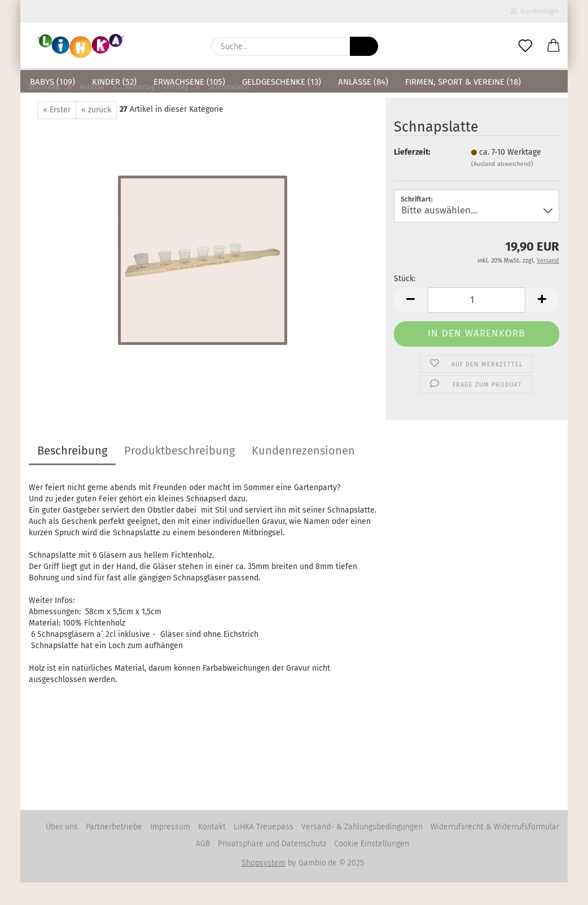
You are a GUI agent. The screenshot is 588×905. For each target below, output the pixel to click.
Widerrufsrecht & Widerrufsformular (495, 849)
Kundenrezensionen (303, 473)
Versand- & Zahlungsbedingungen (362, 849)
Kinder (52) (114, 82)
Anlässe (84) (363, 82)
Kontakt (212, 849)
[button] (554, 46)
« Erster (57, 132)
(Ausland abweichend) (502, 187)
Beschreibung (72, 473)
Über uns (62, 849)
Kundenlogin (535, 11)
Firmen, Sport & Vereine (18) (463, 82)
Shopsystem (264, 886)
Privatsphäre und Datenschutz (272, 866)
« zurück (96, 132)
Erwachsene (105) (189, 82)
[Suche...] (364, 46)
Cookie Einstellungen (372, 866)
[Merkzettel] (525, 46)
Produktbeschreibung (179, 473)
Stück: (405, 301)
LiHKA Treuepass (264, 849)
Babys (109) (52, 82)
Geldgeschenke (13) (282, 82)
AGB (203, 866)
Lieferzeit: (412, 175)
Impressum (170, 849)
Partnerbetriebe (114, 849)
